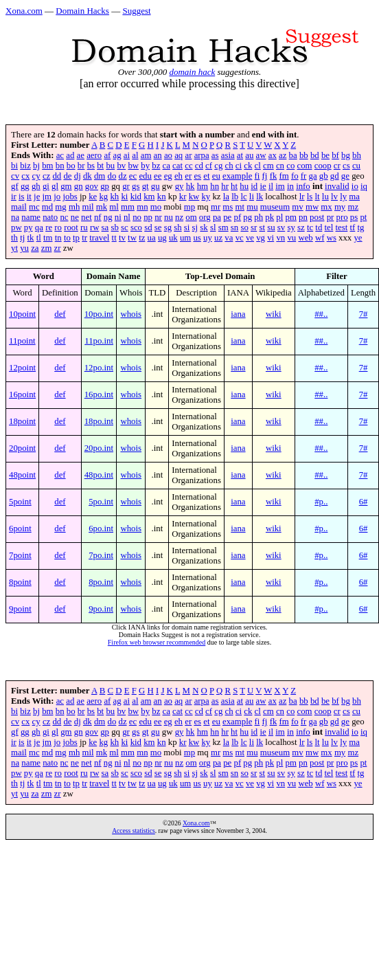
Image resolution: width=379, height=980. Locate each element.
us (197, 238)
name (31, 217)
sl (213, 227)
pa (217, 217)
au (249, 155)
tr (84, 238)
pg (248, 217)
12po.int (99, 368)
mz (353, 207)
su (271, 227)
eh (179, 176)
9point (20, 609)
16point (22, 394)
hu (244, 186)
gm (66, 186)
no (137, 217)
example (237, 176)
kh (114, 197)
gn (79, 186)
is (22, 197)
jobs (70, 197)
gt (146, 186)
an (158, 155)
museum (275, 207)
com (305, 166)
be (325, 155)
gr (126, 186)
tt (114, 238)
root (71, 227)
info (303, 186)
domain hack (192, 72)
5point (20, 502)
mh (74, 207)
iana (238, 314)
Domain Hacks (82, 11)
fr (304, 176)
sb (114, 227)
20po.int (99, 448)
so (244, 227)
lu (325, 197)
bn (60, 166)
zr (58, 248)
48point (22, 475)
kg (103, 197)
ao (168, 155)
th (14, 238)
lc (243, 197)
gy (180, 186)
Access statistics (134, 831)
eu (216, 176)
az (283, 155)
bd (315, 155)
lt (318, 197)
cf (209, 166)
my (340, 207)
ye (358, 238)
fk (274, 176)
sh (177, 227)
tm (48, 238)
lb (235, 197)
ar (188, 155)
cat (177, 166)
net (87, 217)
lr (302, 197)
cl (258, 166)
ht (234, 186)
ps (354, 217)
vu (291, 238)
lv (334, 197)
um (185, 238)
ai (127, 155)
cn (280, 166)
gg (25, 186)
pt (363, 217)
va (229, 238)
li (252, 197)
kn (162, 197)
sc (125, 227)
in (290, 186)
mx (326, 207)
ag (117, 155)
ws (332, 238)
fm (284, 176)
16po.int (99, 394)
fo (295, 176)
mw (312, 207)
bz (156, 166)
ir (14, 197)
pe (227, 217)
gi (46, 186)
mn (142, 207)
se (158, 227)
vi (271, 238)
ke (93, 197)
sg (168, 227)
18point (22, 421)
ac (60, 155)
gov (92, 186)
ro (58, 227)
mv (297, 207)
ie (263, 186)
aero (94, 155)
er (188, 176)
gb (324, 176)
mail (19, 207)
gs (136, 186)
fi (257, 176)
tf (353, 227)
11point (22, 341)
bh (357, 155)
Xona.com (24, 11)
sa (105, 227)
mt (240, 207)
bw (133, 166)
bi (14, 166)
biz (25, 166)
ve (250, 238)
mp (189, 207)
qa (39, 227)
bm (47, 166)
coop (323, 166)
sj (195, 227)
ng (108, 217)
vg (261, 238)
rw (95, 227)
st (262, 227)
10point (22, 314)
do (112, 176)
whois (131, 314)
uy (208, 238)
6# (364, 502)
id (254, 186)
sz (301, 227)
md (47, 207)
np (148, 217)
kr (183, 197)
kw (194, 197)
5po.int (101, 502)
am (146, 155)
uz (218, 238)
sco (136, 227)
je (37, 197)
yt (14, 248)
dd (57, 176)
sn (234, 227)
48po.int (99, 475)
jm (47, 197)
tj (22, 238)
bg (346, 155)
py (28, 227)
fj (265, 176)
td (319, 227)
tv (122, 238)
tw (132, 238)
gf (15, 186)
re (49, 227)
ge (345, 176)
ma (354, 197)
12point (22, 368)
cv (15, 176)
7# (364, 314)
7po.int (101, 555)
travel (99, 238)
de (67, 176)
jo (57, 197)
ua (152, 238)
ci (239, 166)
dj (78, 176)
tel (329, 227)
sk (204, 227)
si (187, 227)
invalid (337, 186)
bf (335, 155)
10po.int (99, 314)
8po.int (101, 582)
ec (133, 176)
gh (36, 186)
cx (25, 176)
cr (337, 166)
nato (50, 217)
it (29, 197)
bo (71, 166)
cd (199, 166)
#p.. (321, 502)
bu (110, 166)
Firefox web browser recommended (157, 642)
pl (279, 217)
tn (58, 238)
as (215, 155)
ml (114, 207)
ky (206, 197)
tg (361, 227)
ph (259, 217)
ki (124, 197)
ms (228, 207)
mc (34, 207)
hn (215, 186)
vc (240, 238)
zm (47, 248)
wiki (274, 314)
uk (173, 238)
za (35, 248)
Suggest (136, 11)
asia (228, 155)
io (355, 186)
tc (310, 227)
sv (281, 227)
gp (105, 186)
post (317, 217)
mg (60, 207)
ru (84, 227)
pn (303, 217)
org (205, 217)
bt (100, 166)
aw (261, 155)
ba (293, 155)
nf (98, 217)
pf (237, 217)
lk (260, 197)
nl (127, 217)
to (67, 238)
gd (335, 176)
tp (76, 238)
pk (269, 217)
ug (162, 238)
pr (331, 217)
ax (273, 155)
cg (218, 166)
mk (102, 207)
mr (216, 207)
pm (291, 217)
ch (229, 166)
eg (168, 176)
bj (36, 166)
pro (342, 217)
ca (166, 166)
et (206, 176)
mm (128, 207)
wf (320, 238)
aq (179, 155)
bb (304, 155)
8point (20, 582)
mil (88, 207)
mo (156, 207)
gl (55, 186)
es (197, 176)
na (15, 217)
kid (136, 197)
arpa (202, 155)
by (145, 166)
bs (91, 166)
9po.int (101, 609)
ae (81, 155)
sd (148, 227)
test (342, 227)
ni (118, 217)
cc (188, 166)
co (290, 166)
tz (142, 238)
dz (123, 176)
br (81, 166)
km (149, 197)
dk (88, 176)
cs (346, 166)
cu (356, 166)
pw (16, 227)
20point (22, 448)
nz (179, 217)
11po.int (99, 341)
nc (64, 217)
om (191, 217)
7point (20, 555)
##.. (321, 314)
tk (31, 238)
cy (36, 176)
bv (121, 166)
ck (248, 166)
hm (203, 186)
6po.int (101, 528)
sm (223, 227)
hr (225, 186)
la (226, 197)
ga (313, 176)
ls (310, 197)
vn (280, 238)
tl (39, 238)
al (135, 155)
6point (20, 528)
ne (75, 217)
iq (364, 186)
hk (191, 186)
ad (70, 155)
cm (268, 166)
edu (145, 176)
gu (156, 186)
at (240, 155)
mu (252, 207)
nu (169, 217)
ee (158, 176)
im (280, 186)
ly (343, 197)
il (271, 186)
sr (254, 227)
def (60, 314)
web (305, 238)
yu (24, 248)
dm (100, 176)
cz (46, 176)
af (107, 155)
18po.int (99, 421)
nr (158, 217)
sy (291, 227)
